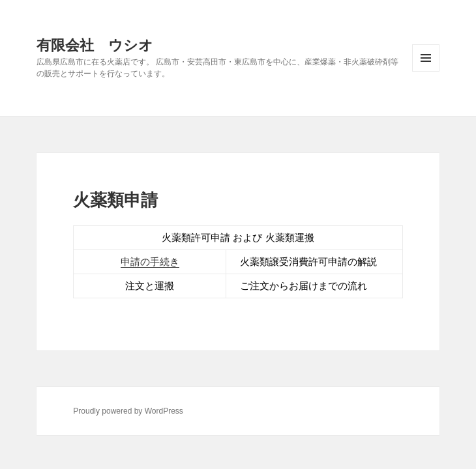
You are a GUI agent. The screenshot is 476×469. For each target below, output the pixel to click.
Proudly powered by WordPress (128, 411)
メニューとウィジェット (426, 58)
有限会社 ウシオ (95, 44)
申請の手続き (150, 262)
